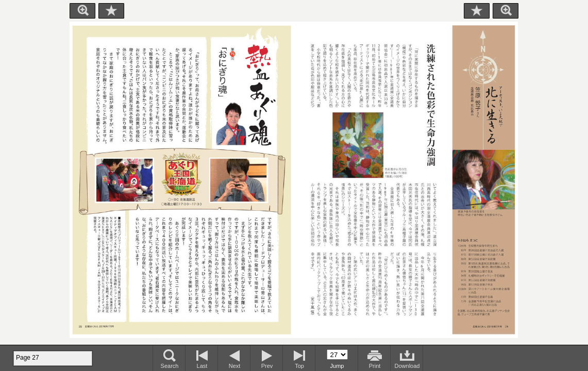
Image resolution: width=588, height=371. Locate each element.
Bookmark (111, 11)
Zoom (82, 11)
